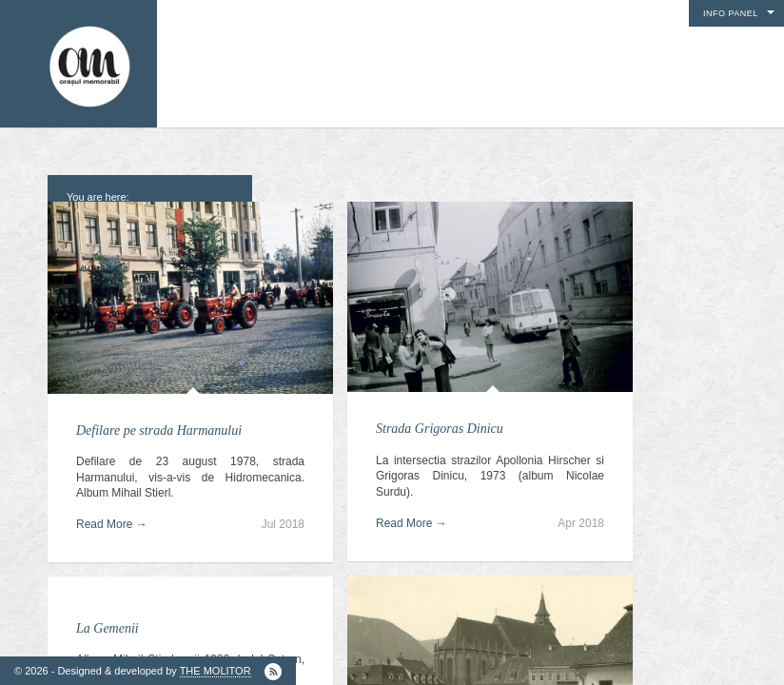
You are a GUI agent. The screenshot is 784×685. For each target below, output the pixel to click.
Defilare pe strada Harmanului (159, 431)
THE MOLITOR (216, 671)
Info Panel (731, 13)
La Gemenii (108, 628)
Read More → (112, 524)
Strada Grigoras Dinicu (440, 429)
